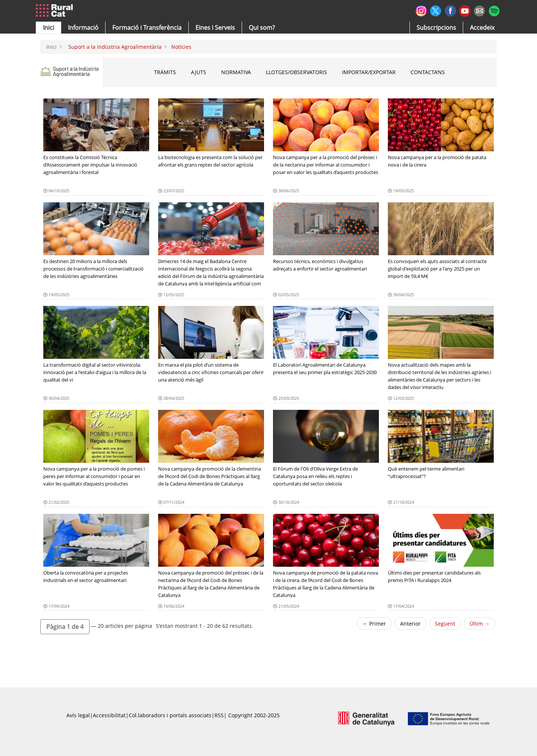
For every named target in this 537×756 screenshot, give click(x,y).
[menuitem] (147, 28)
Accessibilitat (109, 715)
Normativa (236, 72)
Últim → (480, 624)
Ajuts (199, 72)
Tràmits (165, 72)
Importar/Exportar (369, 72)
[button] (48, 28)
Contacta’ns (428, 72)
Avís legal (78, 715)
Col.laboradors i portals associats (170, 715)
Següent (445, 624)
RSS (219, 715)
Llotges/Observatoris (296, 72)
